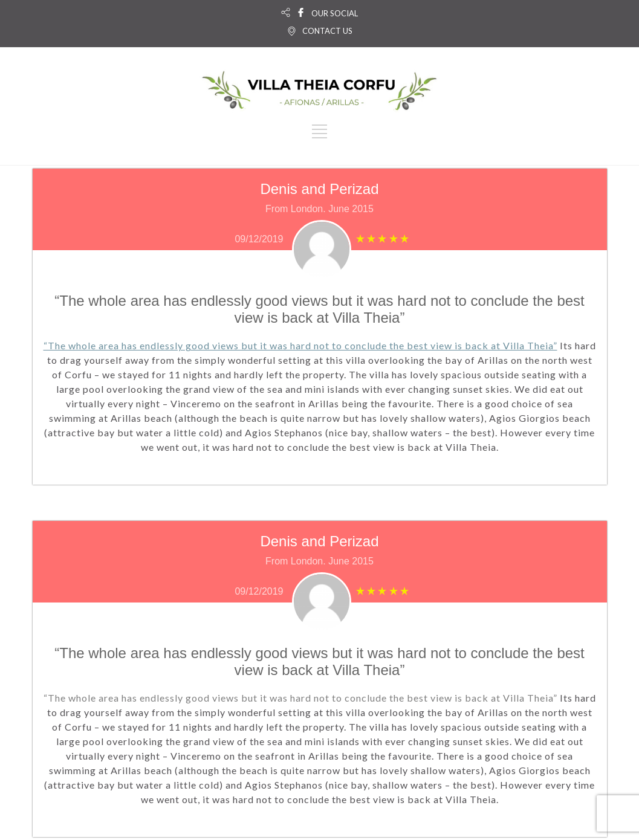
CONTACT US (327, 31)
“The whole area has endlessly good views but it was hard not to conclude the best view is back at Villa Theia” (300, 345)
